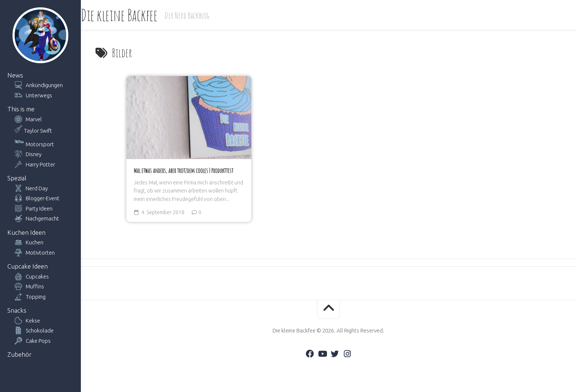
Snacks (17, 310)
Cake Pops (38, 341)
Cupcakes (37, 276)
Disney (34, 154)
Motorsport (40, 144)
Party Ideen (39, 208)
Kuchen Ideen (26, 232)
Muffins (35, 286)
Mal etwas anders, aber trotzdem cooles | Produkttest (183, 170)
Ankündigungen (44, 85)
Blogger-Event (43, 198)
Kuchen (35, 242)
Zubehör (19, 354)
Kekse (33, 321)
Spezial (17, 178)
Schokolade (40, 330)
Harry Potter (40, 164)
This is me (21, 109)
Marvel (34, 119)
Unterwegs (39, 95)
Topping (36, 297)
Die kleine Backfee (134, 15)
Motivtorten (40, 253)
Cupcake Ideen (28, 266)
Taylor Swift (38, 131)
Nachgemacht (42, 218)
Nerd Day (37, 188)
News (15, 75)
